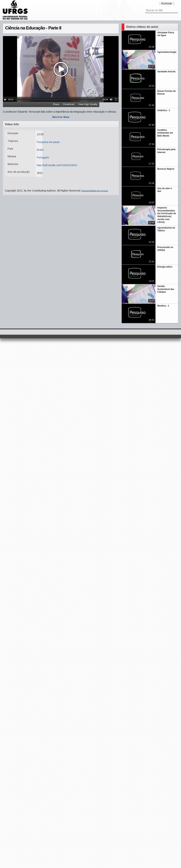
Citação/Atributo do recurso (94, 191)
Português (43, 157)
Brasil (40, 150)
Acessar (166, 3)
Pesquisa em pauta (48, 142)
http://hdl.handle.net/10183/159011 (57, 165)
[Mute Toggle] (111, 100)
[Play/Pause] (5, 100)
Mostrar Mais (61, 117)
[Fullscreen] (116, 100)
